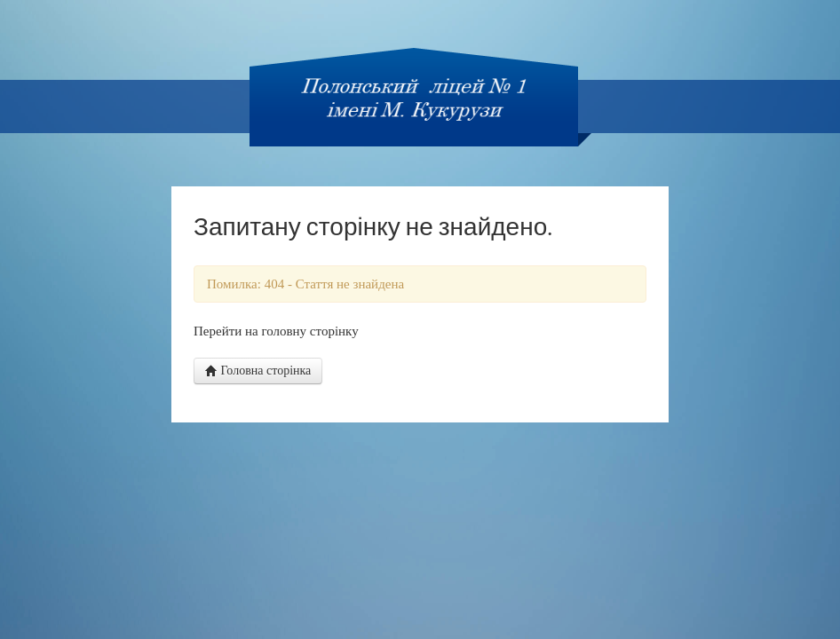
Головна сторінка (258, 371)
